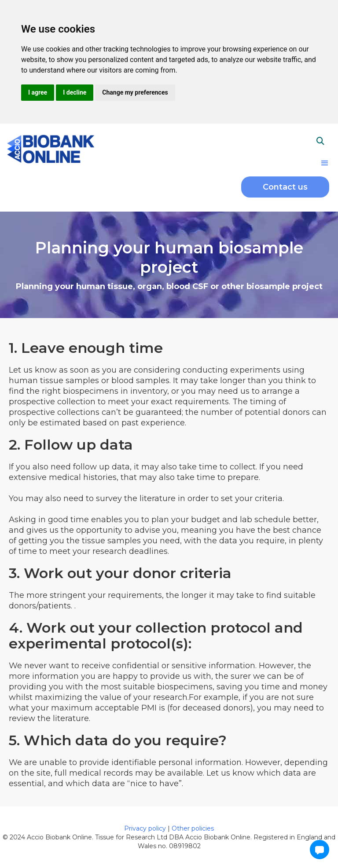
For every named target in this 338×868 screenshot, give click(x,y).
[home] (51, 148)
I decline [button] (75, 92)
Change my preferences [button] (135, 92)
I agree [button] (38, 92)
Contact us (285, 187)
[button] (325, 163)
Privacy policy (146, 828)
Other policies (193, 828)
